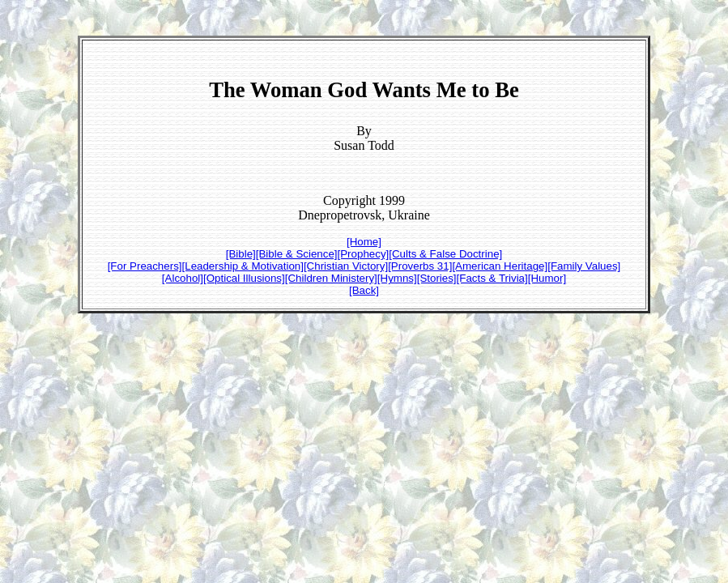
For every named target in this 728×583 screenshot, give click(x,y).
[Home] (364, 242)
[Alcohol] (183, 278)
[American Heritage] (500, 266)
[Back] (364, 290)
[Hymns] (397, 278)
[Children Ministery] (331, 278)
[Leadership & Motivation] (243, 266)
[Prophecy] (364, 254)
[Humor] (547, 278)
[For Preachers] (145, 266)
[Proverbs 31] (420, 266)
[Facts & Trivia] (492, 278)
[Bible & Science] (297, 254)
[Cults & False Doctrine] (445, 254)
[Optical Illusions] (244, 278)
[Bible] (241, 254)
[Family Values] (584, 266)
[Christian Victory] (346, 266)
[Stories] (437, 278)
